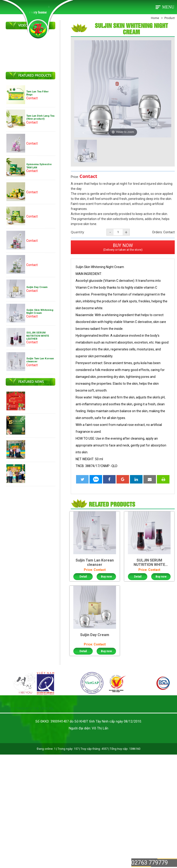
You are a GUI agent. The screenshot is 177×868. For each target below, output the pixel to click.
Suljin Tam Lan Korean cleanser (40, 360)
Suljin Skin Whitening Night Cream (40, 311)
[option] (86, 151)
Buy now (106, 577)
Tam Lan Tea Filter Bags (37, 93)
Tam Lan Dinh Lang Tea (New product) (40, 117)
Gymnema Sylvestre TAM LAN (39, 166)
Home (155, 18)
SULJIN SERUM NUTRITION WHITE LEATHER (38, 336)
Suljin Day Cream (37, 287)
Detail (83, 577)
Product (170, 18)
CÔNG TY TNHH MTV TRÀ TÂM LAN (28, 709)
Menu (168, 7)
